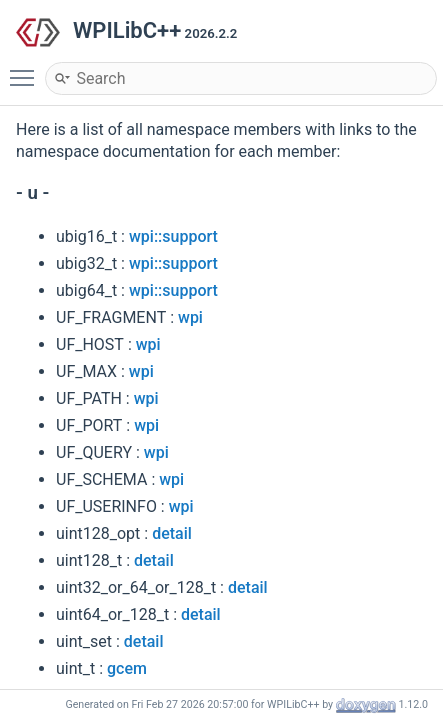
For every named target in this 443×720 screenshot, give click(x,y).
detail (172, 533)
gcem (127, 668)
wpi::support (173, 236)
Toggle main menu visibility (27, 69)
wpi (190, 317)
